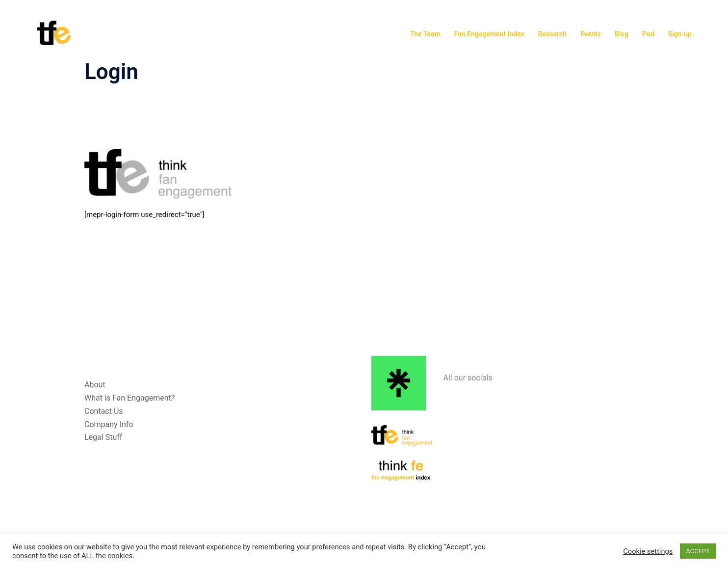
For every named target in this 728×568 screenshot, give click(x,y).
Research (552, 34)
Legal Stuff (103, 437)
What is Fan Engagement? (130, 398)
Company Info (109, 424)
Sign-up (680, 34)
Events (591, 34)
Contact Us (104, 411)
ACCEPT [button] (698, 551)
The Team (425, 34)
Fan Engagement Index (489, 34)
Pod (648, 34)
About (95, 385)
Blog (622, 34)
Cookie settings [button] (648, 551)
